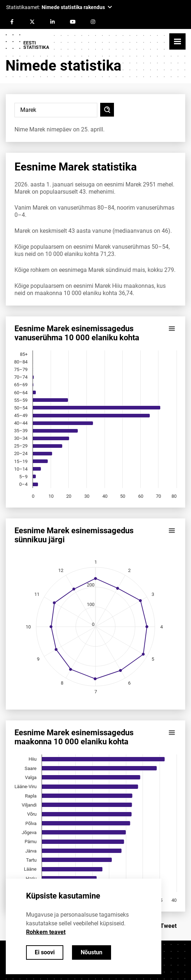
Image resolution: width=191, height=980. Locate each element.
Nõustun (92, 952)
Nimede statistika (63, 66)
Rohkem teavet (46, 932)
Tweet (168, 926)
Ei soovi (45, 952)
